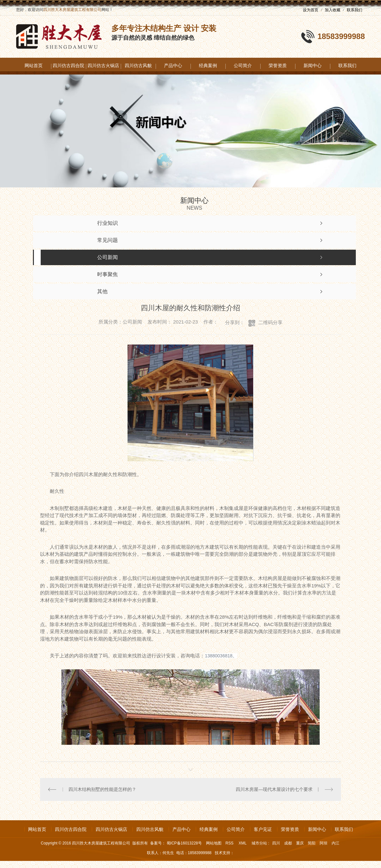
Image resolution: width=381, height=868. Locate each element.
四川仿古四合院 (68, 65)
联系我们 (355, 10)
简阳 (312, 843)
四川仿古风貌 (138, 65)
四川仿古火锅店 (103, 65)
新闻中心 (313, 65)
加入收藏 (333, 10)
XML (243, 843)
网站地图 (214, 843)
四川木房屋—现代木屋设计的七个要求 (274, 789)
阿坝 (324, 843)
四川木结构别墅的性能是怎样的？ (102, 789)
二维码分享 (270, 322)
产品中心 (173, 65)
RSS (230, 843)
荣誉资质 (278, 65)
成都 (288, 843)
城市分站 (259, 843)
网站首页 (34, 65)
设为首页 (311, 10)
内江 (335, 843)
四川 (276, 843)
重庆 (300, 843)
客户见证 (263, 829)
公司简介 (243, 65)
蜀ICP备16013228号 (184, 843)
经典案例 (208, 65)
